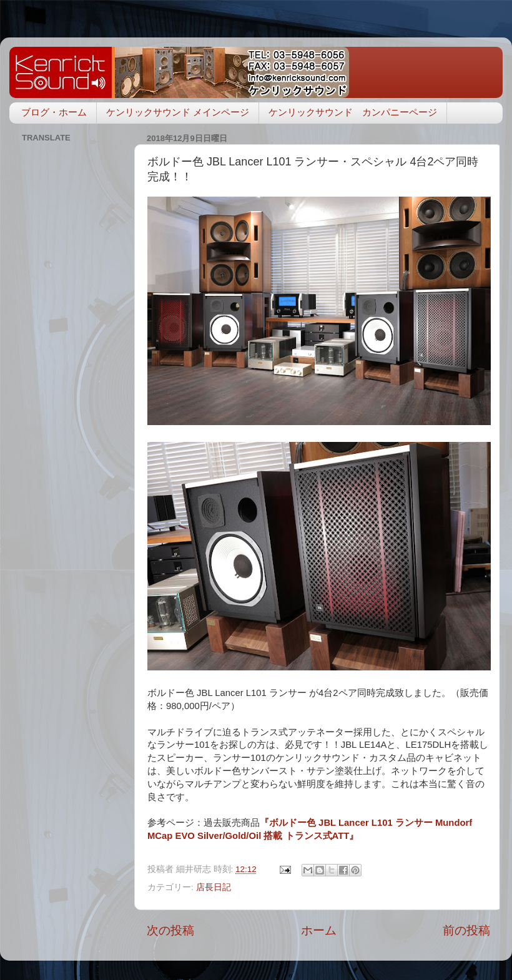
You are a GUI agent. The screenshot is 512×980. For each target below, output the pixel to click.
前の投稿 (466, 930)
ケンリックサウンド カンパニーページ (353, 112)
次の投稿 (170, 930)
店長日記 (214, 887)
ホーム (319, 930)
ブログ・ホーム (54, 112)
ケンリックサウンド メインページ (178, 112)
